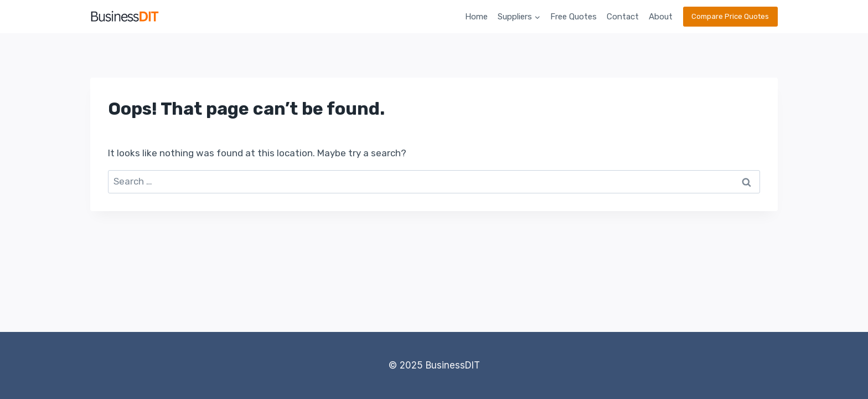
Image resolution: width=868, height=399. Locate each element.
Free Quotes (573, 17)
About (661, 17)
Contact (623, 17)
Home (476, 17)
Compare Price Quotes (730, 16)
